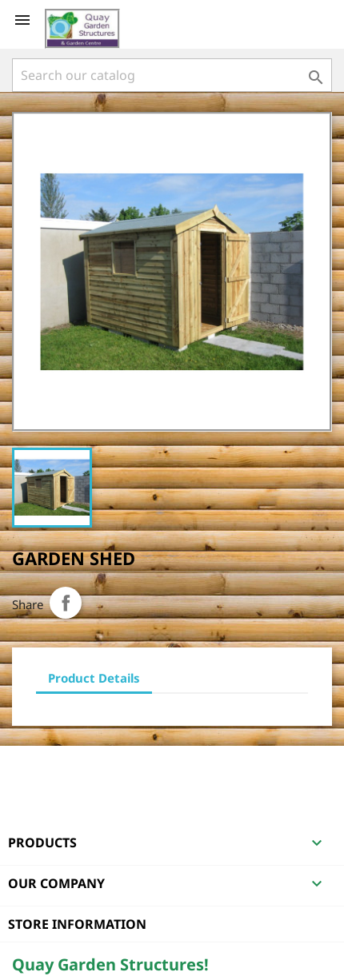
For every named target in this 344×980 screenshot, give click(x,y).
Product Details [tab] (94, 678)
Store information (77, 924)
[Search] (172, 75)
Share (66, 603)
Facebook (26, 767)
